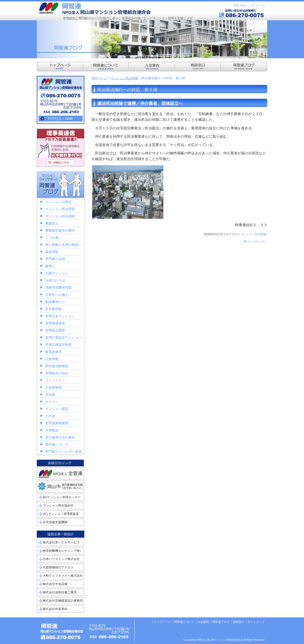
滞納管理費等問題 (58, 288)
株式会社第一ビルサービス (61, 542)
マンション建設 (57, 409)
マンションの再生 (58, 202)
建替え (50, 266)
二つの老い (53, 238)
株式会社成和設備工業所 (60, 592)
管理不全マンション (60, 316)
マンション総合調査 (60, 216)
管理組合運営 (55, 330)
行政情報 (52, 359)
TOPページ (99, 78)
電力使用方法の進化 (60, 437)
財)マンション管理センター (62, 497)
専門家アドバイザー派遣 (63, 452)
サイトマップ (258, 5)
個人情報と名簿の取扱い (63, 245)
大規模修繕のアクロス (58, 567)
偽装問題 (52, 252)
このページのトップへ (255, 242)
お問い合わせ (240, 5)
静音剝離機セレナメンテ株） (63, 551)
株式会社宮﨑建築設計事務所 (63, 601)
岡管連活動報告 (57, 366)
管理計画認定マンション (63, 337)
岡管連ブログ (221, 622)
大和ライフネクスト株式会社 (63, 576)
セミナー (52, 402)
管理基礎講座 (55, 323)
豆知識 (50, 395)
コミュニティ (55, 380)
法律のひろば (55, 280)
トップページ (162, 622)
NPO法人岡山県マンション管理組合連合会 (95, 8)
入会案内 (203, 622)
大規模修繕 (53, 387)
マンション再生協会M (58, 505)
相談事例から (55, 302)
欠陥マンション (57, 273)
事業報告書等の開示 (60, 230)
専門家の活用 (55, 259)
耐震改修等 (53, 352)
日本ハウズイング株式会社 (61, 559)
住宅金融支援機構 (55, 522)
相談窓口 (238, 622)
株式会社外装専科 (55, 609)
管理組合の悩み (57, 373)
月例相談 (52, 430)
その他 (50, 416)
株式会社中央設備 (55, 584)
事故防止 (52, 223)
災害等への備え (57, 295)
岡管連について (57, 444)
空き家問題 (53, 309)
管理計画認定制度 (58, 345)
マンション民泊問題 (124, 78)
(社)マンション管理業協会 (61, 514)
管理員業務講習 (57, 423)
